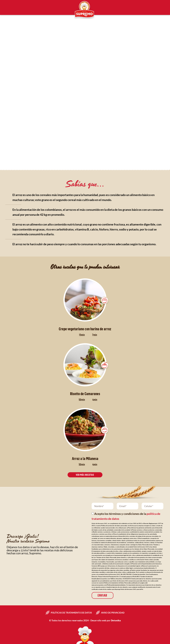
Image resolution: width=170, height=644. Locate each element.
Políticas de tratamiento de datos (71, 612)
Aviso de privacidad (113, 612)
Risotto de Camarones (85, 394)
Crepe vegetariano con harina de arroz (85, 329)
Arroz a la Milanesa (85, 458)
